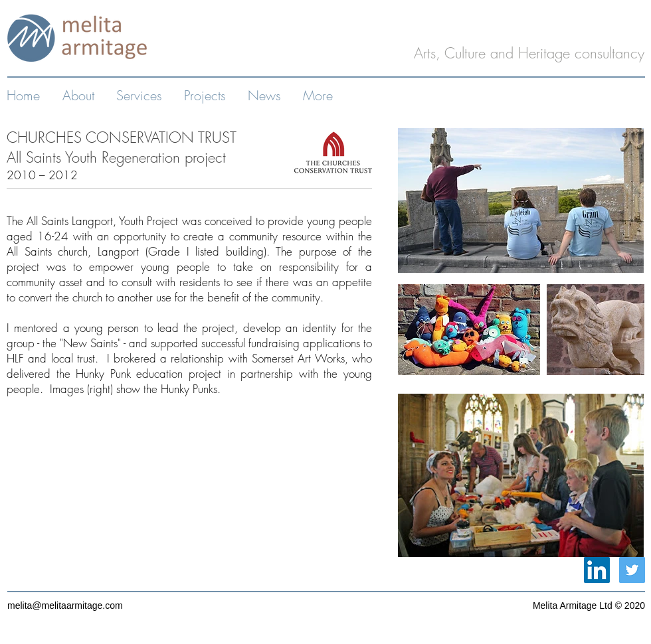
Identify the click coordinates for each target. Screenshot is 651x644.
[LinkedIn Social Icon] (597, 570)
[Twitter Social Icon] (632, 570)
